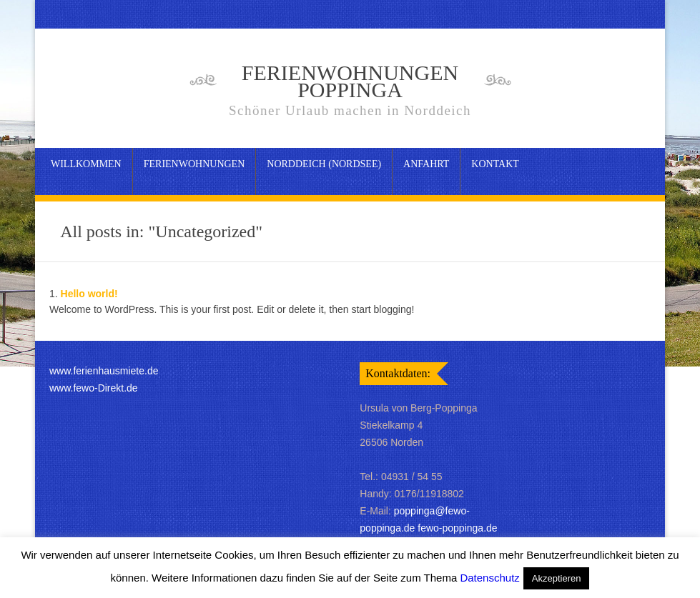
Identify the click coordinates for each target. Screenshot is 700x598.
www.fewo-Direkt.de (94, 388)
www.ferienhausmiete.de (104, 371)
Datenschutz (489, 578)
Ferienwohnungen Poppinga (350, 90)
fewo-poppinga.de (457, 528)
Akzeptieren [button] (557, 578)
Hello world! (89, 294)
